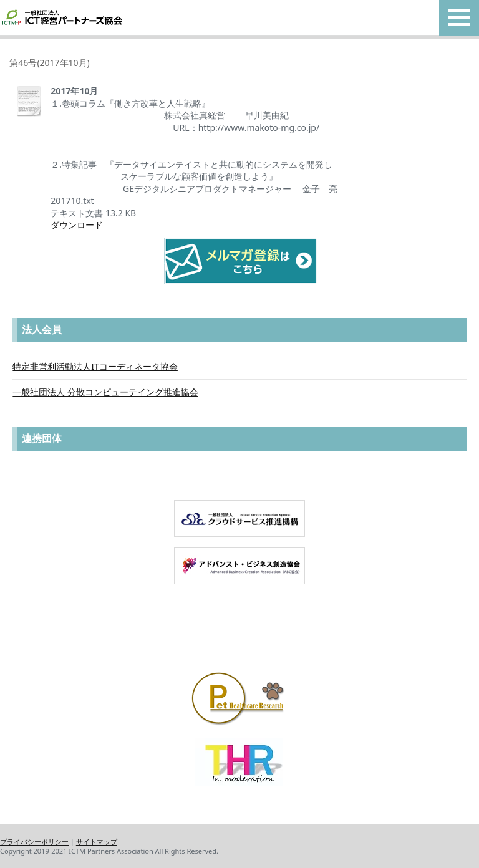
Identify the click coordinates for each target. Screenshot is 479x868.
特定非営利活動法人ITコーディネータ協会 (95, 366)
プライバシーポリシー (34, 841)
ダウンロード (77, 225)
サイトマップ (97, 841)
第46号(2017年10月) (49, 63)
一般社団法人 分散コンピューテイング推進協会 (105, 392)
